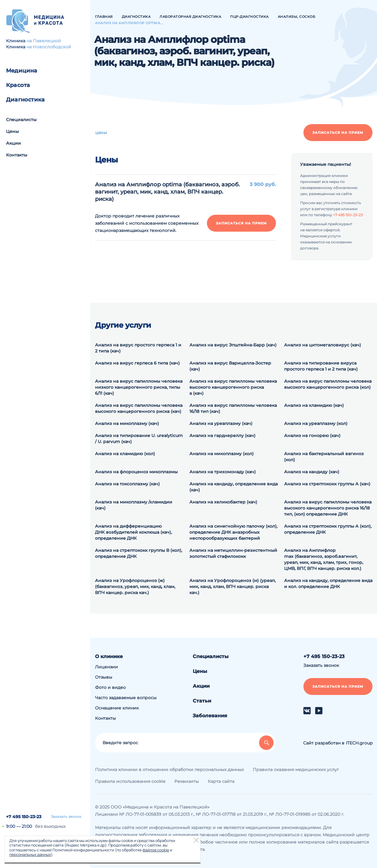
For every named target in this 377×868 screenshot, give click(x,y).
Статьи (202, 701)
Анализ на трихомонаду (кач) (223, 472)
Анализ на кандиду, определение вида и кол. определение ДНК (328, 583)
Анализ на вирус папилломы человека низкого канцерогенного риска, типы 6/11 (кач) (139, 387)
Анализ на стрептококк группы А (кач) (327, 484)
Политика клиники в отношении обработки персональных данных (169, 770)
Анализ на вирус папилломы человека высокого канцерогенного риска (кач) (139, 408)
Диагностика (25, 100)
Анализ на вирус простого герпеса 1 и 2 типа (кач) (138, 348)
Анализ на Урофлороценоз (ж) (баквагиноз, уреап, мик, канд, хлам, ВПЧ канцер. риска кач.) (135, 587)
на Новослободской (49, 47)
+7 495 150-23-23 (24, 817)
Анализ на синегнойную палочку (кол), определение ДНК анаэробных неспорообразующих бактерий (233, 532)
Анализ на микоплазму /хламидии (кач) (134, 505)
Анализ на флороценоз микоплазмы (136, 472)
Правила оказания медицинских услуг (296, 770)
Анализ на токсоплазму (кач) (127, 484)
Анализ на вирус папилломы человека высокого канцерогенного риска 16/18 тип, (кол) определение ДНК (328, 508)
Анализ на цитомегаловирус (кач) (323, 345)
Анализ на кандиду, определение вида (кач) (234, 487)
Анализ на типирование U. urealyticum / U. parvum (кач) (139, 439)
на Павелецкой (44, 41)
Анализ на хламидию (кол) (125, 454)
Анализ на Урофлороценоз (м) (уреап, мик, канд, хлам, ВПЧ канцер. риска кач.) (233, 587)
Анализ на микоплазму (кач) (127, 423)
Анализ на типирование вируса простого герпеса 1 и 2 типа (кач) (321, 366)
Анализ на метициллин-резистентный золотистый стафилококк (233, 553)
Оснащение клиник (117, 708)
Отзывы (104, 677)
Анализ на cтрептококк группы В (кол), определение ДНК (139, 553)
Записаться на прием (338, 133)
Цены (12, 131)
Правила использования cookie (130, 781)
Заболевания (210, 716)
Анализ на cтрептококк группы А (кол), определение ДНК (328, 529)
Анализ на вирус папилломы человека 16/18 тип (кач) (233, 408)
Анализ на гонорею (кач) (312, 436)
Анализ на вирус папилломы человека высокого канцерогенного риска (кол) (328, 384)
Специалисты (21, 120)
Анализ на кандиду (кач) (312, 472)
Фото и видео (110, 687)
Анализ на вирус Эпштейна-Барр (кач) (233, 345)
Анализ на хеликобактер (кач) (223, 502)
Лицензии (106, 667)
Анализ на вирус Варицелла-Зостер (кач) (230, 366)
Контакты (17, 155)
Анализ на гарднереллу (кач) (222, 436)
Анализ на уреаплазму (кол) (316, 423)
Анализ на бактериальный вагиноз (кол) (324, 457)
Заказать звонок (66, 817)
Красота (18, 85)
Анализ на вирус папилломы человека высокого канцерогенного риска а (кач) (233, 387)
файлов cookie (156, 850)
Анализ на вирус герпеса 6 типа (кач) (137, 363)
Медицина (22, 71)
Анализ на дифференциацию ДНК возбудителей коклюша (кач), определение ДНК (133, 532)
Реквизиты (187, 781)
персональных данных (30, 854)
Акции (13, 143)
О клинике (109, 656)
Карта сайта (221, 781)
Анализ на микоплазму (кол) (222, 454)
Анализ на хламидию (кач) (314, 405)
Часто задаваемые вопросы (126, 698)
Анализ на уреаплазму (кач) (221, 423)
